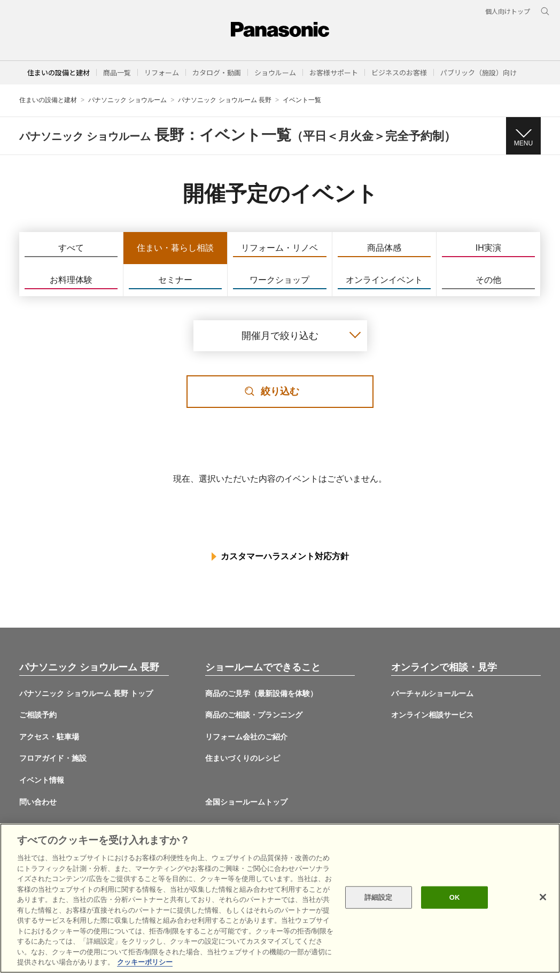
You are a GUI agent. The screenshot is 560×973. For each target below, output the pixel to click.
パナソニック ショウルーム (127, 100)
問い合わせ (38, 802)
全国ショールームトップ (246, 802)
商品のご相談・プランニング (254, 715)
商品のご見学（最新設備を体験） (261, 693)
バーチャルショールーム (432, 693)
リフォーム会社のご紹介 (246, 737)
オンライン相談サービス (432, 715)
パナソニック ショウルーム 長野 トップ (86, 693)
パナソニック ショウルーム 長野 (225, 100)
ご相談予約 (38, 715)
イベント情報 (42, 780)
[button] (117, 72)
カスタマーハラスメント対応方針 (285, 556)
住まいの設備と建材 (59, 72)
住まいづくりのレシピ (243, 758)
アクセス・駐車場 (49, 737)
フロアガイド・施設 (53, 758)
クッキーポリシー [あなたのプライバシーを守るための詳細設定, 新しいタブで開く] (145, 962)
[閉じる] (543, 897)
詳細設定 (379, 897)
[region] (280, 898)
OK (455, 897)
